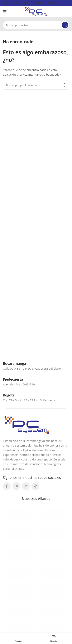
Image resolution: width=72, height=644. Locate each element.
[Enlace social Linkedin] (26, 486)
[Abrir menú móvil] (5, 12)
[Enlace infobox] (19, 363)
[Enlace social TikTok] (36, 486)
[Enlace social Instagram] (16, 486)
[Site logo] (36, 11)
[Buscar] (36, 25)
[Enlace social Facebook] (7, 486)
